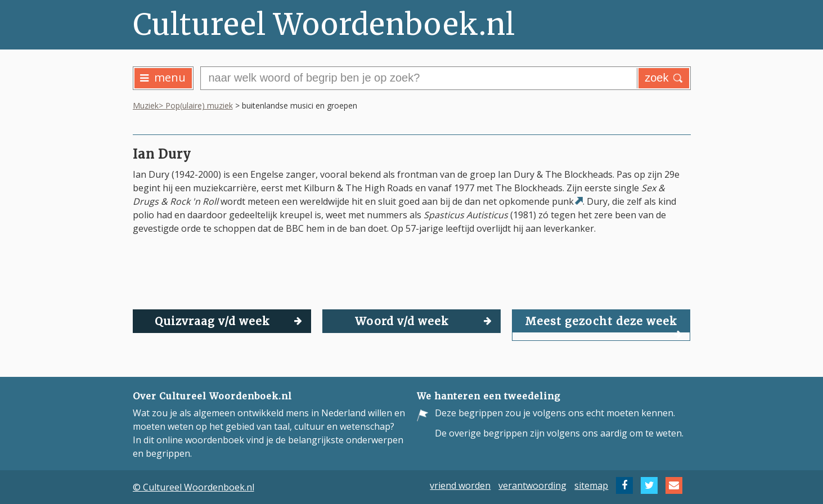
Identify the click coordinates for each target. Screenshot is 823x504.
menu (163, 77)
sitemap (591, 485)
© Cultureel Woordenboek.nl (194, 487)
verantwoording (532, 485)
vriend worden (460, 485)
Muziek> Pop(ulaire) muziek (183, 105)
